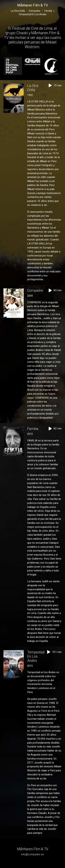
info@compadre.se (32, 854)
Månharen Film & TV (33, 5)
